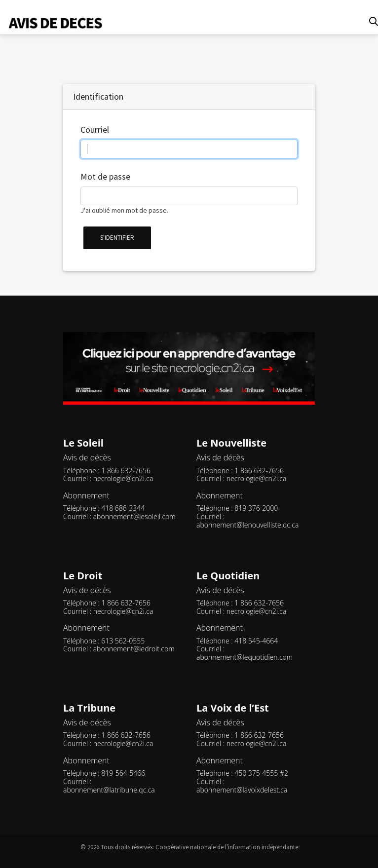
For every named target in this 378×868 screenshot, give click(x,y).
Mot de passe (105, 176)
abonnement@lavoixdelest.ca (242, 790)
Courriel (95, 130)
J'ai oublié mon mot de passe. (124, 210)
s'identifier (117, 238)
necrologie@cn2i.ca (123, 478)
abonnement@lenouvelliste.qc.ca (247, 525)
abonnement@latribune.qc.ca (109, 790)
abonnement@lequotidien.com (245, 657)
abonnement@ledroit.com (134, 649)
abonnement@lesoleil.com (134, 516)
